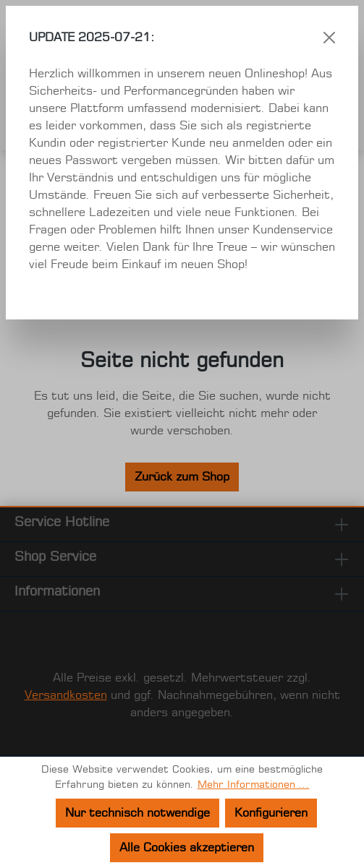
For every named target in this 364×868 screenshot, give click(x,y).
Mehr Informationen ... (254, 785)
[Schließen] (329, 38)
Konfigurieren (271, 813)
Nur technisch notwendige (137, 813)
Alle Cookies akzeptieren (187, 848)
